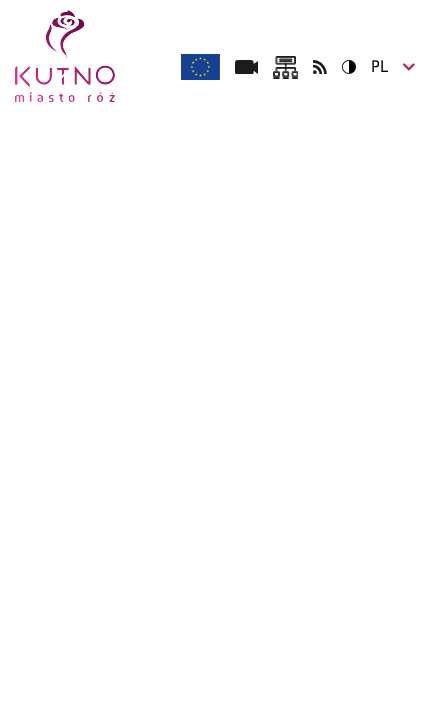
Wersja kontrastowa (342, 66)
